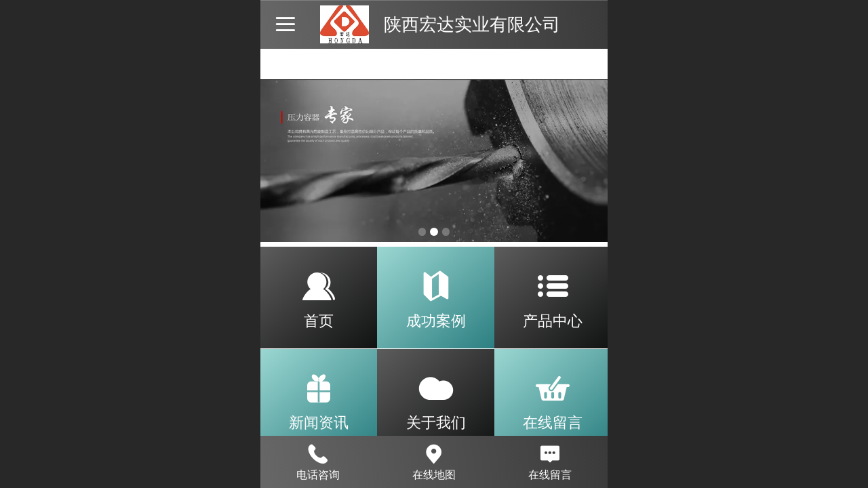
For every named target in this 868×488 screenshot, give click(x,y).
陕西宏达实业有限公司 (472, 24)
